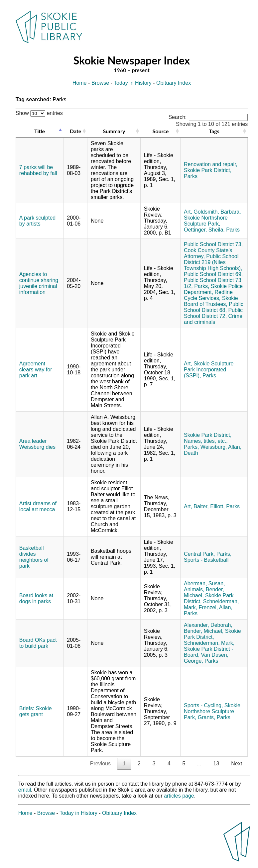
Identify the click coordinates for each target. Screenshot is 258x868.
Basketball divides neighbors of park (34, 557)
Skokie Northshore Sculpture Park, (206, 221)
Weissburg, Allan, (221, 447)
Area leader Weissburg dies (37, 444)
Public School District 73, (213, 244)
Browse (100, 83)
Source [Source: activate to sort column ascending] (160, 131)
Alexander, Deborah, (208, 625)
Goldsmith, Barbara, (217, 212)
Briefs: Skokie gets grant (36, 711)
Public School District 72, (213, 313)
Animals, (194, 589)
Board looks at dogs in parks (36, 598)
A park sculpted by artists (37, 221)
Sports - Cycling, (203, 705)
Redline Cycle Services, (208, 295)
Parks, (202, 286)
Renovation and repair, (211, 164)
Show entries (39, 113)
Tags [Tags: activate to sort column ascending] (214, 131)
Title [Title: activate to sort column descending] (40, 131)
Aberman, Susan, (204, 583)
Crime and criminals (213, 319)
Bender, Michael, (204, 631)
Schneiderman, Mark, (209, 643)
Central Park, (199, 554)
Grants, (206, 717)
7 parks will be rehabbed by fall (38, 170)
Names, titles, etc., (206, 441)
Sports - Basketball (206, 560)
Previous (100, 764)
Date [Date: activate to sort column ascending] (75, 131)
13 (216, 764)
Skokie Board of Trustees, (211, 301)
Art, (188, 212)
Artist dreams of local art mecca (38, 506)
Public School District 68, (214, 307)
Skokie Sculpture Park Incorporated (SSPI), (209, 370)
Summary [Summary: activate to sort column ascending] (114, 131)
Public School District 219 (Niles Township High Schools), (213, 262)
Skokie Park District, (208, 170)
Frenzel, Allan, (215, 607)
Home (80, 83)
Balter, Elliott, (209, 506)
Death (191, 453)
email (25, 790)
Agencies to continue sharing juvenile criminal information (39, 283)
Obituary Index (174, 83)
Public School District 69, (213, 274)
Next (237, 764)
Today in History (133, 83)
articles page (179, 796)
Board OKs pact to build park (38, 643)
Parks (191, 176)
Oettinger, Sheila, (204, 230)
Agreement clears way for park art (36, 370)
